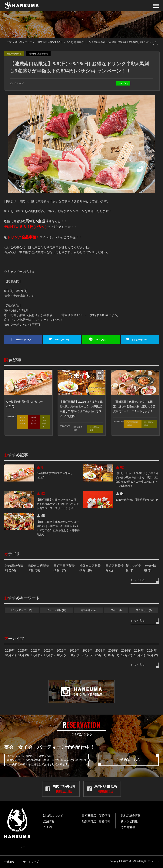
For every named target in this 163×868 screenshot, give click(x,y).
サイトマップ (31, 862)
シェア (25, 339)
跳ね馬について (53, 815)
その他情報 (128, 827)
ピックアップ (17, 83)
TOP (10, 42)
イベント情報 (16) (57, 610)
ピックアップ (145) (22, 610)
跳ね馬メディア (24, 42)
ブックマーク (143, 339)
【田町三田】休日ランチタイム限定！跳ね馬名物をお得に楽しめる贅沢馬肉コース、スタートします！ (134, 406)
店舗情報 (49, 821)
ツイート (64, 339)
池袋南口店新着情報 (38, 54)
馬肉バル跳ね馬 (64, 789)
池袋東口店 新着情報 (96, 821)
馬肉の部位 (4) (89, 610)
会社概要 (9, 862)
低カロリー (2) (144, 610)
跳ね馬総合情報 (14, 54)
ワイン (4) (116, 610)
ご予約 (47, 827)
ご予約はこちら (128, 760)
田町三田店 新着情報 (96, 815)
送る (103, 339)
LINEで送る (123, 83)
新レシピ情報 (129, 821)
